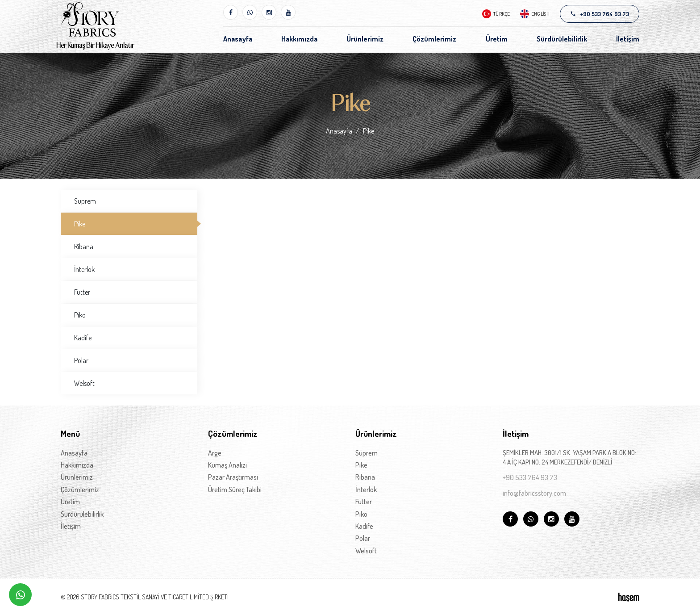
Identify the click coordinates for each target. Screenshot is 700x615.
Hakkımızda (299, 39)
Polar (81, 360)
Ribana (84, 247)
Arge (215, 453)
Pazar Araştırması (233, 477)
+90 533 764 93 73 (530, 477)
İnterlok (84, 269)
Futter (82, 292)
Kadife (83, 338)
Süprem (85, 201)
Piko (80, 315)
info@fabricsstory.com (534, 493)
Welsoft (84, 383)
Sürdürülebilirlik (562, 39)
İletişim (628, 39)
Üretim (497, 39)
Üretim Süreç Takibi (235, 489)
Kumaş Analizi (227, 465)
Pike (80, 224)
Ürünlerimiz (365, 39)
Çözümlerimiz (434, 39)
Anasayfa (238, 39)
